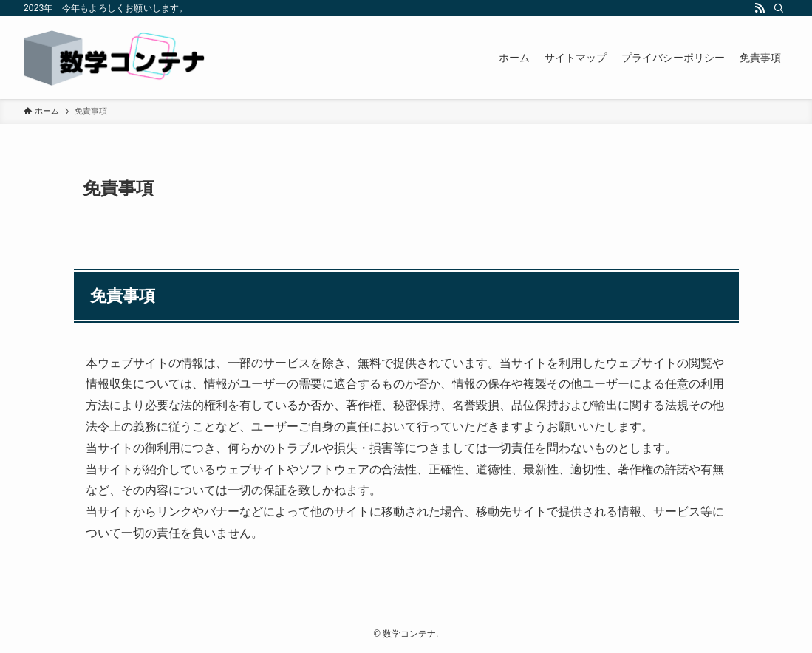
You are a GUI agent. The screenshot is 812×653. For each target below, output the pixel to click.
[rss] (760, 8)
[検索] (779, 8)
